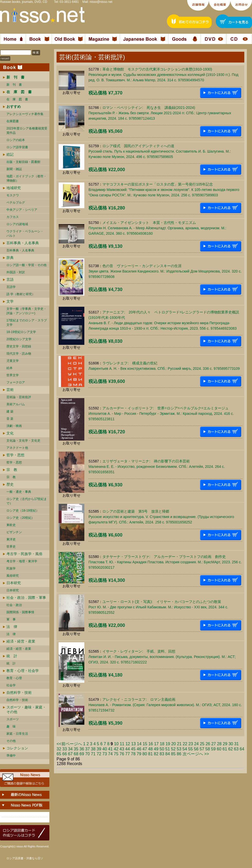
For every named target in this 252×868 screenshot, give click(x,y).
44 (128, 749)
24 (196, 744)
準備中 (11, 756)
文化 (10, 433)
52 (173, 749)
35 (76, 749)
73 (105, 754)
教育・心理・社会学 (23, 671)
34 (70, 749)
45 (133, 749)
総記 (10, 154)
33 (65, 749)
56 (196, 749)
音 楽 (10, 419)
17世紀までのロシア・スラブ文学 (27, 323)
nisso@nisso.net (101, 2)
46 (139, 749)
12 (128, 744)
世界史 (11, 547)
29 (225, 744)
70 (87, 754)
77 (128, 754)
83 (162, 754)
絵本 (10, 368)
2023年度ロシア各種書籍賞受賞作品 (27, 131)
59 (213, 749)
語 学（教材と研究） (21, 294)
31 (237, 744)
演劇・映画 (14, 426)
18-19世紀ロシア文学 (21, 332)
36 (82, 749)
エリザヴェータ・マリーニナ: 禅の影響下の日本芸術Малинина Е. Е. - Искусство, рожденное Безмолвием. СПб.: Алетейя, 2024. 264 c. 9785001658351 (157, 467)
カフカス (13, 217)
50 (162, 749)
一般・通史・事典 (19, 492)
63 (236, 749)
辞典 (10, 258)
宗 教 (12, 470)
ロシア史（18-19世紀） (23, 511)
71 (93, 754)
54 (185, 749)
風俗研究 (13, 576)
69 (82, 754)
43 (122, 749)
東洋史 (11, 539)
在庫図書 (13, 121)
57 (202, 749)
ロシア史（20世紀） (20, 518)
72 (99, 754)
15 (145, 744)
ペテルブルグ (16, 203)
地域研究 (14, 188)
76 (122, 754)
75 (116, 754)
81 (150, 754)
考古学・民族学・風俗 (24, 554)
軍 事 (11, 619)
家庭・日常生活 (17, 734)
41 (110, 749)
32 (59, 749)
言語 (10, 279)
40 (105, 749)
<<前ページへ (69, 744)
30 (231, 744)
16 (151, 744)
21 (179, 744)
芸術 (10, 390)
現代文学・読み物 (19, 354)
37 (87, 749)
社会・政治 (14, 605)
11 (122, 744)
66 (65, 754)
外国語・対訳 (16, 272)
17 (156, 744)
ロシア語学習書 (17, 147)
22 (185, 744)
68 (76, 754)
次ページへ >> (196, 754)
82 (156, 754)
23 (191, 744)
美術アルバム (16, 404)
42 (116, 749)
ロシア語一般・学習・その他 (26, 265)
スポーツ (13, 719)
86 (179, 754)
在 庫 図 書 (17, 99)
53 (179, 749)
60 (219, 749)
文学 (10, 301)
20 (174, 744)
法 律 (12, 627)
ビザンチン (14, 532)
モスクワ (13, 195)
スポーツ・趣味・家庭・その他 (26, 709)
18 (162, 744)
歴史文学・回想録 (19, 346)
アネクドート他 (17, 448)
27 (214, 744)
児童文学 (13, 361)
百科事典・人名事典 (23, 243)
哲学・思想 (15, 455)
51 (168, 749)
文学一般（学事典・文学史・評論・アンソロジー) (26, 311)
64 (242, 749)
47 (145, 749)
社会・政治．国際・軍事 (26, 598)
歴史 (10, 484)
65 (59, 754)
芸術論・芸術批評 (19, 397)
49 (156, 749)
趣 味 (11, 726)
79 (139, 754)
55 (191, 749)
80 (145, 754)
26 (208, 744)
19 (168, 744)
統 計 (12, 656)
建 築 (10, 411)
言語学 (11, 287)
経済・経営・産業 (21, 641)
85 (173, 754)
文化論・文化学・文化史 (23, 441)
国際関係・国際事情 (20, 612)
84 (168, 754)
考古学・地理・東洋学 (22, 561)
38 (93, 749)
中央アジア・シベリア (22, 210)
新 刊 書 (14, 85)
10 (116, 744)
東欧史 (11, 525)
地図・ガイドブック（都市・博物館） (26, 178)
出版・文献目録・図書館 (23, 162)
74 (110, 754)
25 (202, 744)
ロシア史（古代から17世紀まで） (27, 501)
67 (70, 754)
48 (150, 749)
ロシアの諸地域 (17, 224)
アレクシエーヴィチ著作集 (25, 114)
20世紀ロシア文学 (19, 339)
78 (133, 754)
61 (225, 749)
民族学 (11, 568)
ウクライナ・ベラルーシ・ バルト (25, 234)
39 (99, 749)
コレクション (17, 748)
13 (133, 744)
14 (139, 744)
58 (208, 749)
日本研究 (14, 583)
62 (231, 749)
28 (219, 744)
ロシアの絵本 (16, 140)
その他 (11, 741)
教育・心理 (14, 678)
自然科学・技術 (19, 692)
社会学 (11, 685)
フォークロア (16, 382)
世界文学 (13, 375)
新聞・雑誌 (14, 169)
